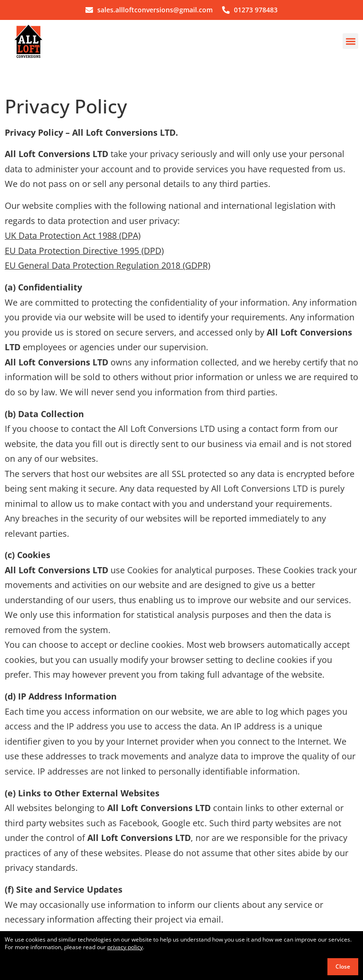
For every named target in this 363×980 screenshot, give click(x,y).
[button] (350, 41)
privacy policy (125, 947)
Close (343, 966)
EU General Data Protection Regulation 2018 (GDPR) (107, 265)
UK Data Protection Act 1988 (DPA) (73, 235)
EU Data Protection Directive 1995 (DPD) (84, 251)
